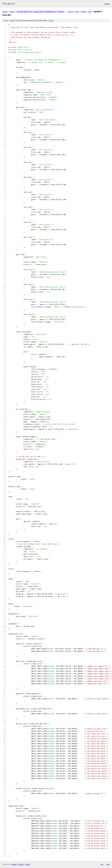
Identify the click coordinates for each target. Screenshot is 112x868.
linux (12, 12)
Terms (27, 864)
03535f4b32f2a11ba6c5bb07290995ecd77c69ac (40, 12)
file (51, 21)
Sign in (107, 4)
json (108, 864)
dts (90, 12)
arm (77, 12)
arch (71, 12)
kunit (5, 12)
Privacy (21, 864)
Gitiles (14, 864)
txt (102, 864)
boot (84, 12)
